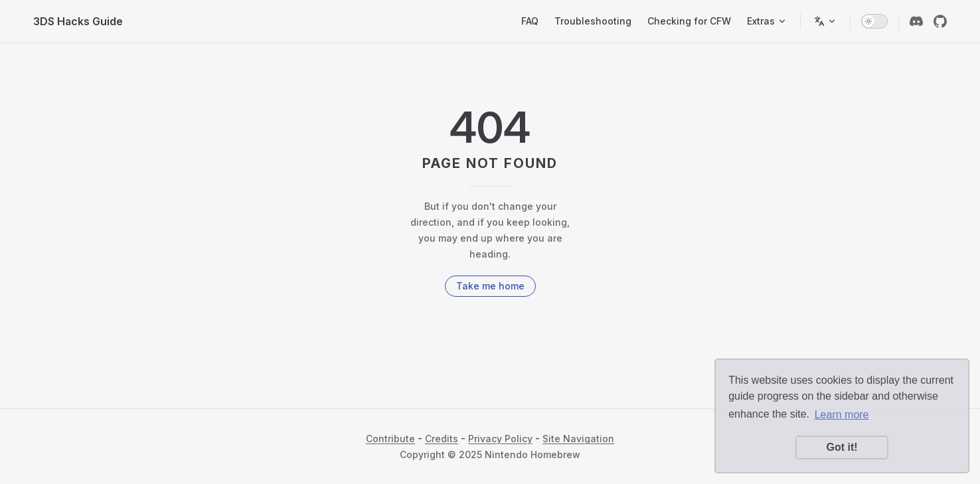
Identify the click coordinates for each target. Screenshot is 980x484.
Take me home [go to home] (490, 286)
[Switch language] (825, 21)
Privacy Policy (500, 439)
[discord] (916, 21)
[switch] (874, 21)
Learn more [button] (842, 415)
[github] (940, 21)
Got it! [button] (842, 447)
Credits (442, 439)
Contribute (390, 439)
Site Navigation (578, 439)
